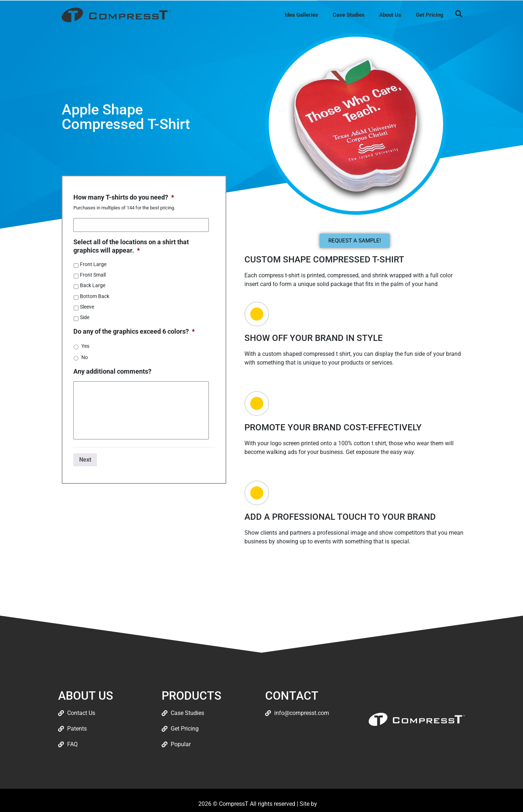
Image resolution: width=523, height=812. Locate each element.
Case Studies (349, 15)
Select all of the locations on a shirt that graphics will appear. (131, 246)
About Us (390, 15)
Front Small (93, 275)
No (85, 357)
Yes (85, 346)
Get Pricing (430, 15)
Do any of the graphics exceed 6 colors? (134, 331)
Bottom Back (95, 296)
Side (85, 317)
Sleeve (87, 307)
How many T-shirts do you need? (124, 197)
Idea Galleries (301, 15)
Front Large (93, 264)
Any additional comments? (112, 371)
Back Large (93, 285)
